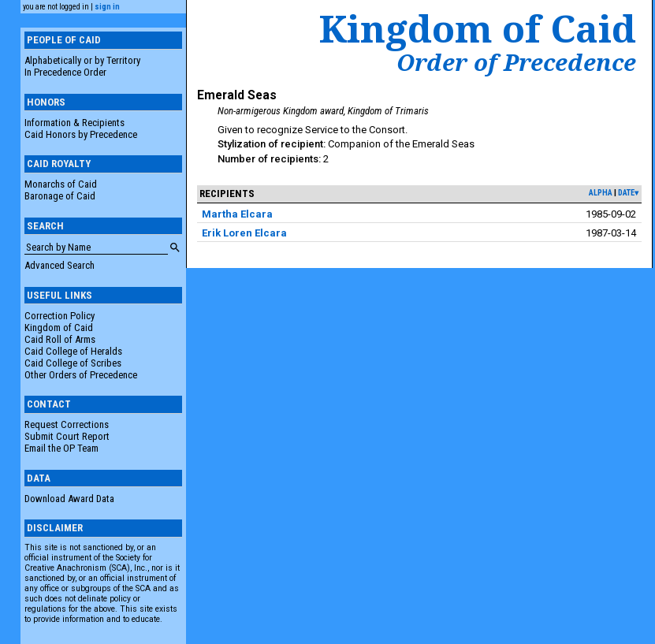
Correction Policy (60, 316)
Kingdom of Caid (59, 328)
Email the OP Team (61, 448)
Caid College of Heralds (73, 351)
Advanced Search (60, 265)
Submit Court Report (67, 436)
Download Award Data (69, 499)
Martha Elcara (237, 214)
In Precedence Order (65, 72)
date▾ (628, 193)
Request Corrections (67, 424)
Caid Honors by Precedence (81, 134)
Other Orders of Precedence (81, 375)
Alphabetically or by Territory (82, 60)
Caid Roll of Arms (60, 339)
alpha (601, 193)
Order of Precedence (516, 62)
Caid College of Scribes (73, 363)
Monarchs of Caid (61, 184)
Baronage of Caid (60, 196)
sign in (107, 7)
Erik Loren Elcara (244, 233)
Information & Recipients (74, 123)
